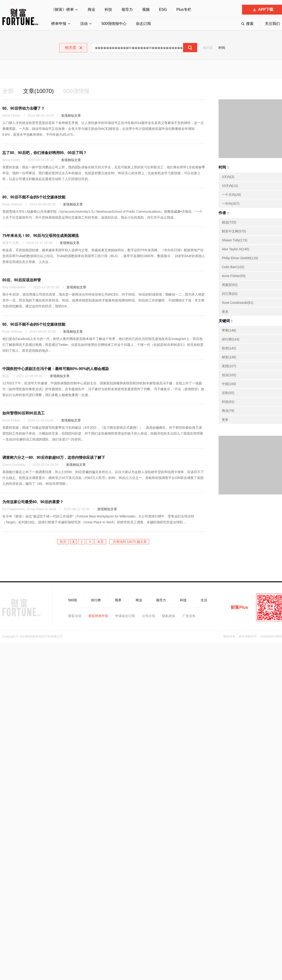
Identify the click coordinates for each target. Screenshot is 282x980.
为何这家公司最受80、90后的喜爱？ (33, 502)
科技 (108, 10)
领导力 (127, 10)
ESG (163, 10)
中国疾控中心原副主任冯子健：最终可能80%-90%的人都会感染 (56, 369)
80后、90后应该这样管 (22, 280)
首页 (63, 542)
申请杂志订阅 (125, 616)
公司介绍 (149, 616)
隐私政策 (169, 616)
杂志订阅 (143, 24)
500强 (72, 600)
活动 (84, 24)
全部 (8, 91)
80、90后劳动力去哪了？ (23, 108)
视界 (118, 600)
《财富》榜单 (63, 10)
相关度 (208, 48)
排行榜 (96, 600)
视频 (146, 10)
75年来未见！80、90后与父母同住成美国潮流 (41, 236)
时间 (222, 48)
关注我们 (272, 24)
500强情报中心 (114, 24)
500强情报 (76, 91)
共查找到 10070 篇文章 (129, 542)
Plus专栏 (184, 10)
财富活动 (75, 616)
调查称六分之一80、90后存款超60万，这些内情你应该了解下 (54, 457)
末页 (100, 542)
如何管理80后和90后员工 (23, 413)
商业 (91, 10)
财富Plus (239, 607)
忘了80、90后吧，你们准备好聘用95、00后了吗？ (45, 153)
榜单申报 (59, 24)
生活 (204, 600)
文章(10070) (38, 91)
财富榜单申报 (98, 616)
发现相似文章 (71, 116)
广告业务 (189, 616)
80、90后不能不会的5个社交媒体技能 (34, 197)
